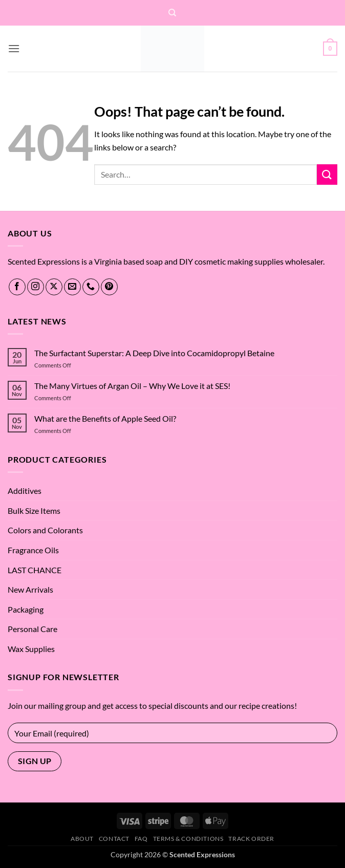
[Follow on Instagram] (36, 287)
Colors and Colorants (45, 530)
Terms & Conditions (188, 839)
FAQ (141, 839)
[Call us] (91, 287)
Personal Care (33, 629)
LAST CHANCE (35, 570)
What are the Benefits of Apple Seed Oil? (105, 418)
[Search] (172, 13)
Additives (25, 491)
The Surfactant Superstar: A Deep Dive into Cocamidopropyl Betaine (154, 353)
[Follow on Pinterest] (109, 287)
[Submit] (327, 174)
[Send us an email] (72, 287)
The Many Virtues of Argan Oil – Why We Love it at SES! (132, 386)
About (82, 839)
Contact (114, 839)
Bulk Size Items (34, 511)
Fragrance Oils (33, 550)
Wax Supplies (31, 649)
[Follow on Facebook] (17, 287)
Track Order (251, 839)
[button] (14, 48)
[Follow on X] (54, 287)
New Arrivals (30, 589)
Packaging (26, 609)
